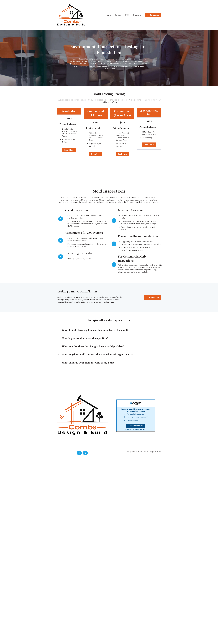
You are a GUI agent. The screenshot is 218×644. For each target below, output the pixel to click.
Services (118, 15)
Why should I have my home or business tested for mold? (95, 330)
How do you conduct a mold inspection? (85, 338)
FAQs (127, 15)
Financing (137, 15)
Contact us (153, 15)
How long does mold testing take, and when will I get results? (97, 355)
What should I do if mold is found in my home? (89, 363)
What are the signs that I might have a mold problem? (93, 346)
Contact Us (153, 297)
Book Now (69, 150)
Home (108, 15)
